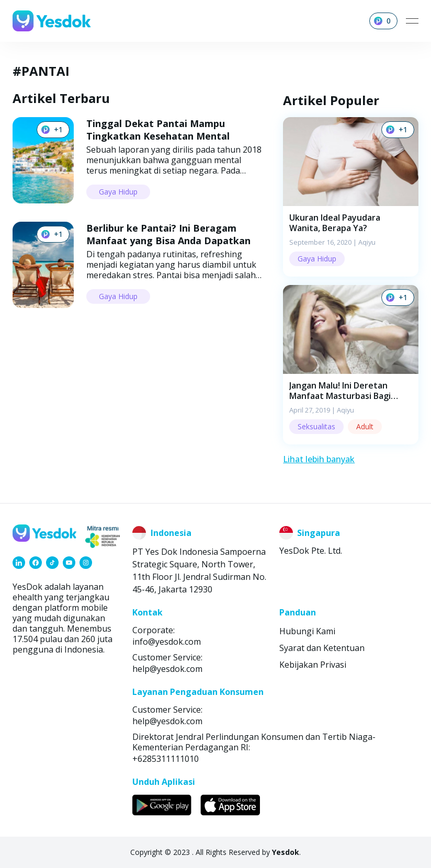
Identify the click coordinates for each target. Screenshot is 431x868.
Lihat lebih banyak (319, 459)
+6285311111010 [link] (166, 759)
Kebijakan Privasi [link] (313, 665)
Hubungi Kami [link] (307, 631)
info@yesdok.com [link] (167, 642)
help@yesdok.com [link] (167, 669)
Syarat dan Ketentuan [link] (322, 648)
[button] (351, 197)
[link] (19, 563)
